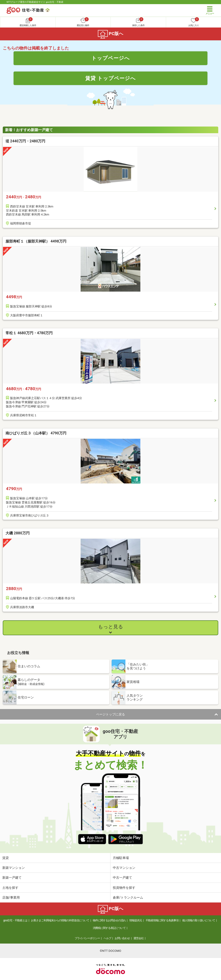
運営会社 (139, 938)
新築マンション (14, 868)
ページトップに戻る (110, 714)
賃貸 (6, 858)
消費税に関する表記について (109, 928)
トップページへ (111, 58)
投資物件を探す (124, 888)
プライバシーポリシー (87, 938)
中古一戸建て (122, 878)
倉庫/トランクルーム (128, 897)
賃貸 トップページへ (110, 78)
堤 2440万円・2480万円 (25, 141)
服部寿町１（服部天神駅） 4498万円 (36, 241)
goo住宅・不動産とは (15, 920)
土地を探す (10, 888)
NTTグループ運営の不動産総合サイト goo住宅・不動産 (35, 2)
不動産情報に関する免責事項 (162, 920)
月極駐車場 (121, 858)
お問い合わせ (122, 938)
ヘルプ (107, 938)
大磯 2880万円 (18, 533)
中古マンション (124, 868)
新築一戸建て (12, 878)
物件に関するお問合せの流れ (109, 920)
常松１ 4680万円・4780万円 (29, 333)
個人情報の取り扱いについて (199, 920)
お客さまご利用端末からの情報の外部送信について (60, 920)
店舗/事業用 (11, 897)
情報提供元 (136, 920)
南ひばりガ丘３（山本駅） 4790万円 (36, 433)
